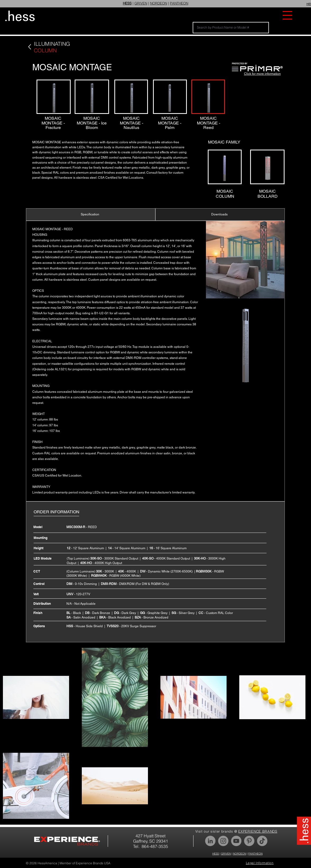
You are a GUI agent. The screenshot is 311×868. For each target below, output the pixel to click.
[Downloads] (220, 214)
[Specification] (91, 214)
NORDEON (159, 3)
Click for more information (262, 74)
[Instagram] (223, 841)
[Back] (29, 47)
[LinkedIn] (210, 841)
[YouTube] (236, 841)
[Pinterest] (249, 841)
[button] (287, 15)
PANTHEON (179, 3)
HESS (216, 854)
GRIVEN (141, 3)
